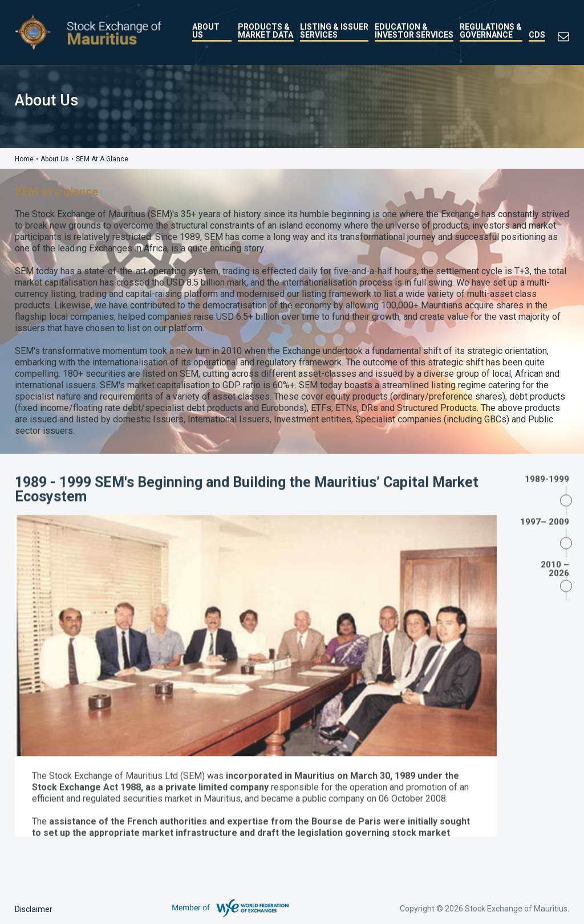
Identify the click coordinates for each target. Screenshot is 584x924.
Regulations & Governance (491, 31)
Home (24, 159)
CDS (537, 35)
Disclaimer (34, 909)
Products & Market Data (265, 31)
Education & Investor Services (414, 31)
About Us (206, 31)
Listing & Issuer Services (334, 31)
